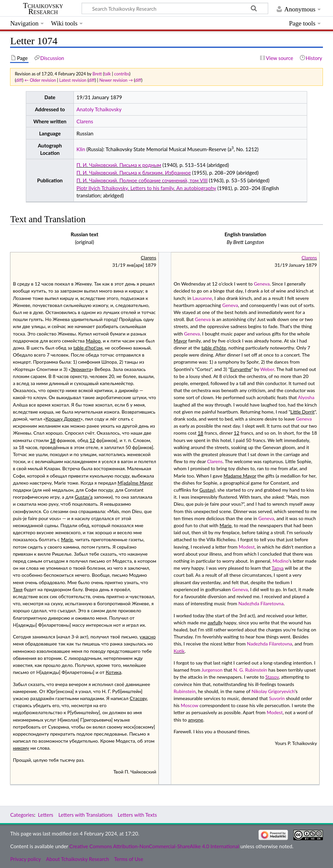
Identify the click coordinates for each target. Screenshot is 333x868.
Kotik (179, 651)
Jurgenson (212, 670)
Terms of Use (129, 859)
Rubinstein (185, 691)
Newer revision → (116, 80)
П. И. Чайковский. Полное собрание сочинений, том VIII (142, 180)
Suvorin (277, 698)
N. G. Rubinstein (250, 670)
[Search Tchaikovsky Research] (175, 8)
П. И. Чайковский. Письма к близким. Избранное (134, 173)
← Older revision (40, 80)
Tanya (278, 568)
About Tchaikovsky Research (78, 859)
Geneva (262, 284)
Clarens (85, 121)
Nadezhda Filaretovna (261, 603)
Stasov (272, 677)
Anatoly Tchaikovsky (99, 109)
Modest (247, 547)
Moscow (189, 705)
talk (107, 74)
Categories (22, 815)
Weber (267, 369)
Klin (81, 149)
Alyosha (306, 397)
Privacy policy (25, 859)
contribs (122, 74)
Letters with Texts (137, 815)
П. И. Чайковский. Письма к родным (119, 165)
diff (19, 80)
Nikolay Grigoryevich (273, 691)
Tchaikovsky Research (43, 9)
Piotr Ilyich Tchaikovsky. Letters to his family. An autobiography (146, 188)
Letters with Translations (85, 815)
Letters (46, 815)
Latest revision (73, 80)
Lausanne (202, 298)
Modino (281, 561)
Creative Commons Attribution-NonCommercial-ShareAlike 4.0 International (154, 846)
